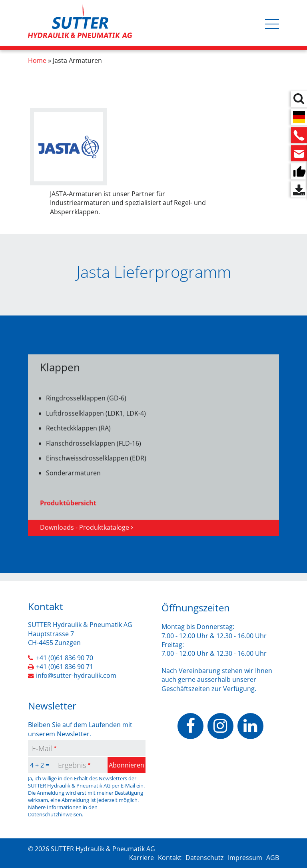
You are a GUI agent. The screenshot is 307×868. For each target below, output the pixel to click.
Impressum (245, 858)
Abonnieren (127, 765)
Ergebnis (72, 765)
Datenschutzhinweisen (55, 814)
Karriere (142, 858)
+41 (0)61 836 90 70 (65, 658)
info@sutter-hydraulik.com (76, 675)
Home (37, 60)
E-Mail (42, 748)
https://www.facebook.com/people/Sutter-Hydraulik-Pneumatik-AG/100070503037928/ (190, 726)
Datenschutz (205, 858)
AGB (273, 858)
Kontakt (170, 858)
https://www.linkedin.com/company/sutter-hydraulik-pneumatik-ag (250, 726)
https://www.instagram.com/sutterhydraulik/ (220, 726)
